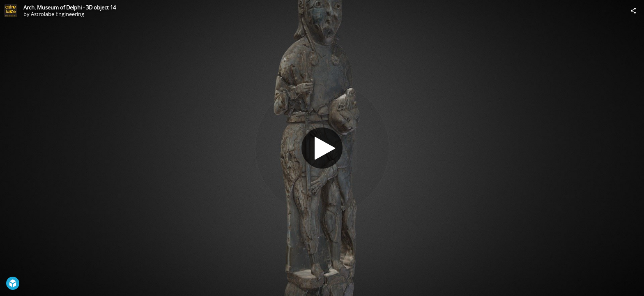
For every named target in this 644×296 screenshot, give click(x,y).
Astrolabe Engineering (57, 14)
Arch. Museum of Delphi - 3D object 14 (70, 7)
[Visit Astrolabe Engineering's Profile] (11, 11)
